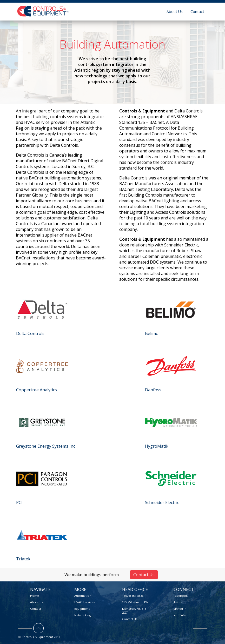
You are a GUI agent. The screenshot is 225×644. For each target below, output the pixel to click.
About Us (175, 12)
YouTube (180, 615)
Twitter (179, 602)
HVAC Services (84, 602)
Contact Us (144, 575)
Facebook (181, 596)
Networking (82, 615)
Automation (83, 596)
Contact (197, 12)
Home (35, 596)
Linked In (180, 609)
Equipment (82, 609)
